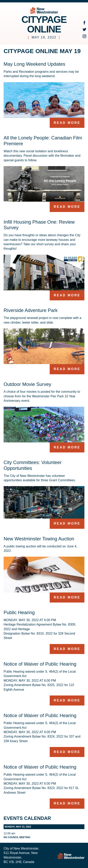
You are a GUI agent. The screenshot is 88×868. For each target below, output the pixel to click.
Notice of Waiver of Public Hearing (40, 664)
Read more (67, 123)
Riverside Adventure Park (31, 310)
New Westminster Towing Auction (39, 539)
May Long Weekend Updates (34, 64)
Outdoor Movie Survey (27, 384)
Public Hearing (19, 612)
